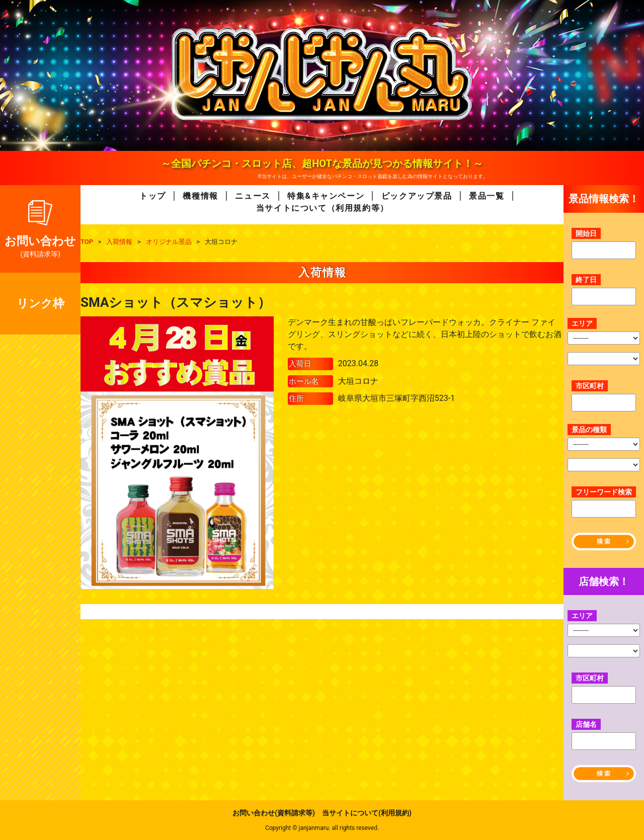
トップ (153, 196)
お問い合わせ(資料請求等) (274, 813)
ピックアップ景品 (417, 196)
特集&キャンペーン (326, 196)
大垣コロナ (358, 381)
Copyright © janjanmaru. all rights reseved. (322, 828)
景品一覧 (487, 196)
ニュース (253, 196)
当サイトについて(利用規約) (367, 813)
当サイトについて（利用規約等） (323, 208)
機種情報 (200, 196)
